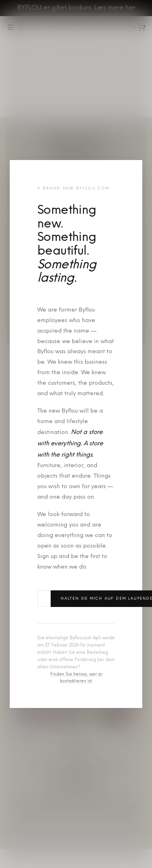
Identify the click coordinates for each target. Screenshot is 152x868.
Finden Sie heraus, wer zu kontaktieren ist (76, 678)
